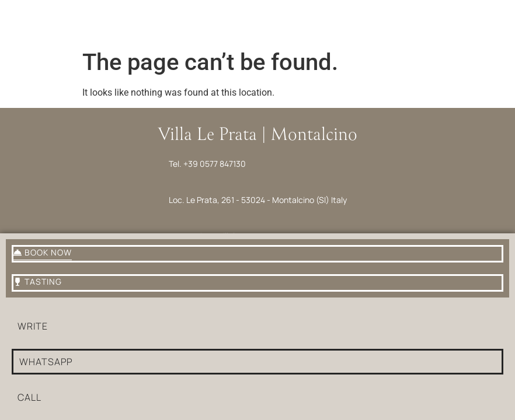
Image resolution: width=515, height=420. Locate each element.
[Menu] (28, 16)
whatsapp (46, 362)
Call (29, 397)
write (33, 326)
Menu (28, 34)
